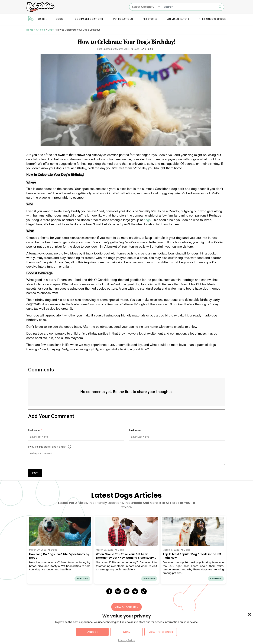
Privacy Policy (126, 640)
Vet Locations (123, 19)
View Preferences (161, 632)
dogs (147, 220)
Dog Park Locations (89, 19)
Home (30, 30)
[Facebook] (109, 591)
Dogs (60, 19)
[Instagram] (118, 591)
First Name (35, 430)
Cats (41, 19)
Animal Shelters (178, 19)
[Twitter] (126, 591)
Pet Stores (150, 19)
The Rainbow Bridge (212, 19)
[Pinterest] (135, 591)
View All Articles (126, 607)
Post (35, 473)
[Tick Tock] (144, 591)
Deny (127, 632)
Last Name (135, 430)
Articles (40, 30)
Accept (93, 632)
